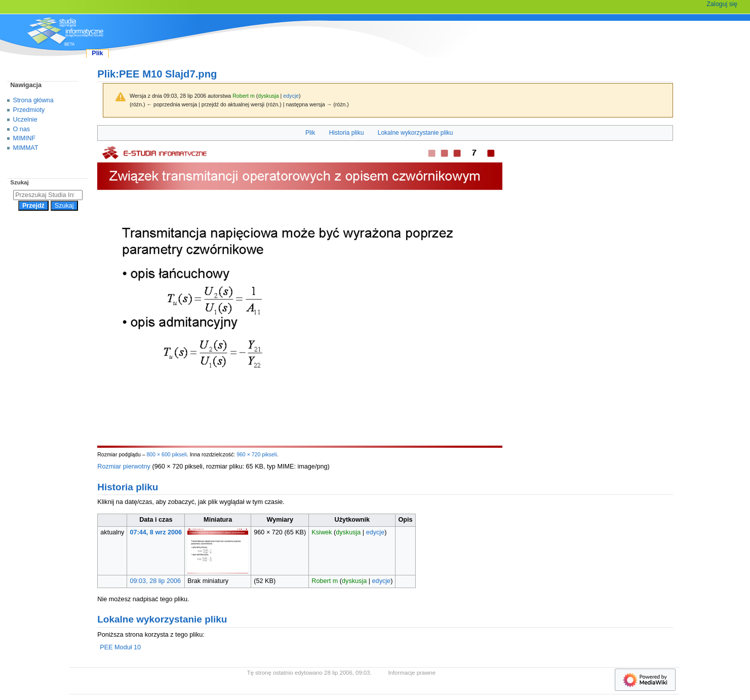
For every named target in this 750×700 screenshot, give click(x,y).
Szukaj (19, 182)
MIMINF (25, 138)
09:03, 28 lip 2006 (156, 581)
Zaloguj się (722, 4)
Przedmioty (29, 110)
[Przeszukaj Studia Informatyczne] (48, 195)
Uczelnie (25, 120)
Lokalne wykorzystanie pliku (416, 133)
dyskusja (268, 96)
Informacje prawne (412, 673)
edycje (291, 96)
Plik (310, 133)
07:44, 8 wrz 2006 (156, 532)
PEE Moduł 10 (120, 647)
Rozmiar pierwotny (124, 466)
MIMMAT (26, 148)
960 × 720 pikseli (256, 454)
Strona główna (33, 100)
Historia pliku (347, 133)
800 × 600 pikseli (166, 454)
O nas (22, 129)
